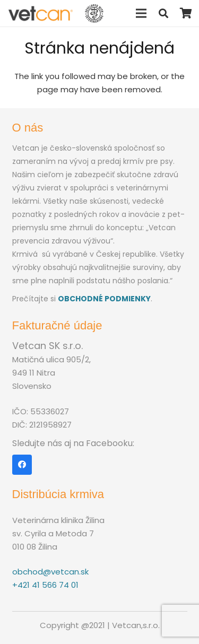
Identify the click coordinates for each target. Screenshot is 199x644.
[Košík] (186, 13)
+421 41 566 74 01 (45, 585)
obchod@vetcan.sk (50, 572)
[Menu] (141, 13)
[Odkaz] (41, 14)
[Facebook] (22, 465)
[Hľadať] (163, 13)
